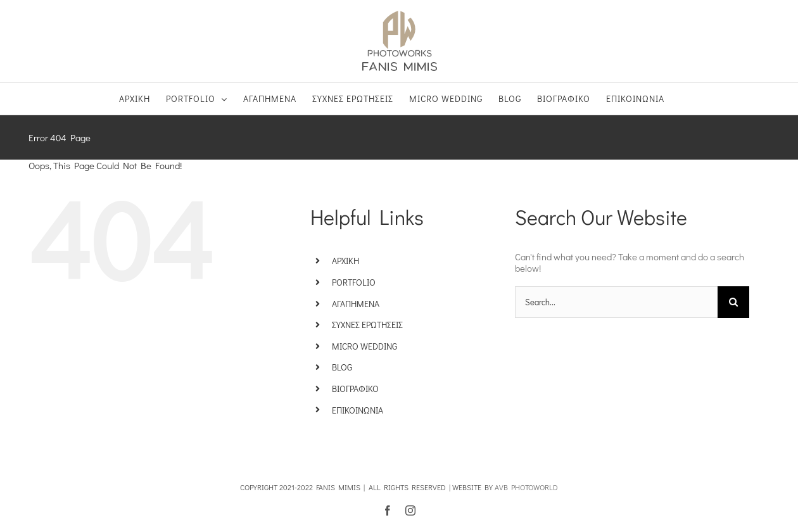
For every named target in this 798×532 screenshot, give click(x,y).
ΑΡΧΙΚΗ (345, 261)
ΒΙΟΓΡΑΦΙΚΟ (355, 389)
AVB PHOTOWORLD (526, 487)
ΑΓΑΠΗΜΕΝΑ (356, 304)
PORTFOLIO (354, 282)
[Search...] (616, 302)
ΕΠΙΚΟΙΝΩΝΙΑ (358, 410)
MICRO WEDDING (364, 346)
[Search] (733, 302)
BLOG (342, 367)
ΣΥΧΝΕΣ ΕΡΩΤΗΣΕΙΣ (367, 325)
